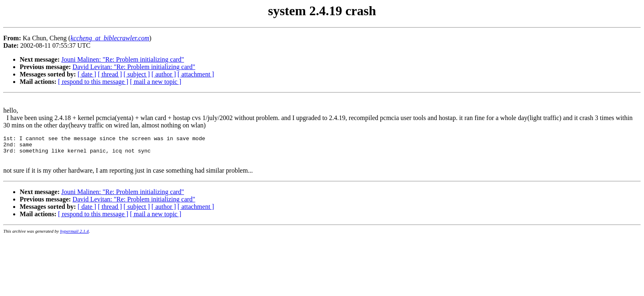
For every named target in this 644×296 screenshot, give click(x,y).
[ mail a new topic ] (155, 82)
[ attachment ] (196, 74)
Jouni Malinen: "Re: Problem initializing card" (123, 59)
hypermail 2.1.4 (74, 236)
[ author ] (164, 74)
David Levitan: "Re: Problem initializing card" (134, 67)
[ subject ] (137, 74)
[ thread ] (110, 74)
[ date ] (87, 74)
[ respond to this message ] (93, 82)
